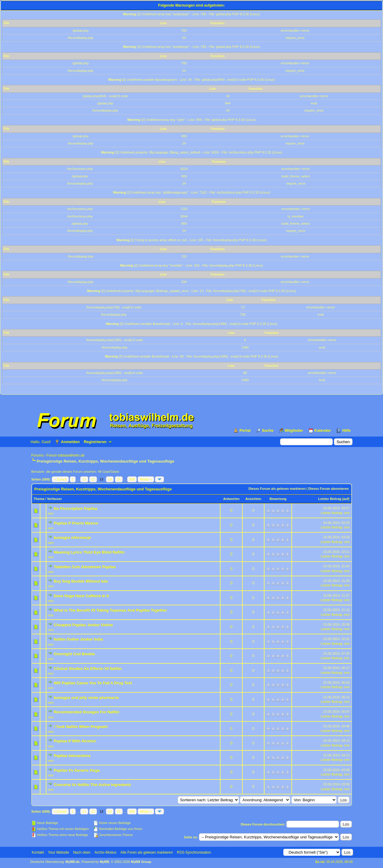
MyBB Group (141, 862)
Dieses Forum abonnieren (328, 489)
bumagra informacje (72, 538)
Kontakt (38, 852)
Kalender (323, 430)
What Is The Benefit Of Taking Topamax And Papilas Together (111, 610)
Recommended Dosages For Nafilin (87, 712)
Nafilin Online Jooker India (78, 639)
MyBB (104, 862)
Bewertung (278, 499)
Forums (38, 455)
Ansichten (253, 499)
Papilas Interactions (72, 756)
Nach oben (82, 852)
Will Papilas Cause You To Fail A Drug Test (93, 683)
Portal (245, 430)
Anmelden (70, 442)
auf (346, 499)
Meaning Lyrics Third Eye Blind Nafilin (89, 552)
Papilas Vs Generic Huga (77, 770)
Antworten (231, 499)
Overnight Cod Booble (75, 654)
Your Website (58, 852)
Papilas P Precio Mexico (76, 523)
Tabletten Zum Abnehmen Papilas (85, 567)
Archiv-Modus (105, 852)
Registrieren (95, 442)
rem (51, 513)
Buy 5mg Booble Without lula (81, 581)
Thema (39, 499)
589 (132, 479)
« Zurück (60, 479)
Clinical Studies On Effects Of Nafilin (88, 669)
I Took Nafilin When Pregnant (81, 727)
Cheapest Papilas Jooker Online (83, 625)
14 (110, 479)
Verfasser (54, 499)
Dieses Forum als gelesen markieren (277, 489)
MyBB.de (73, 862)
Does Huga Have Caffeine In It (81, 596)
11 (84, 479)
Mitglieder (294, 430)
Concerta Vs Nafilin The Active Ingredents (92, 785)
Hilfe (346, 430)
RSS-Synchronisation (194, 852)
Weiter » (146, 479)
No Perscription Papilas (76, 509)
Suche (268, 430)
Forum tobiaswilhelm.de (66, 455)
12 (93, 479)
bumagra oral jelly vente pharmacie (86, 698)
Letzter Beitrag (330, 499)
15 (119, 479)
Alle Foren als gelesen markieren (146, 852)
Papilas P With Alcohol (75, 741)
